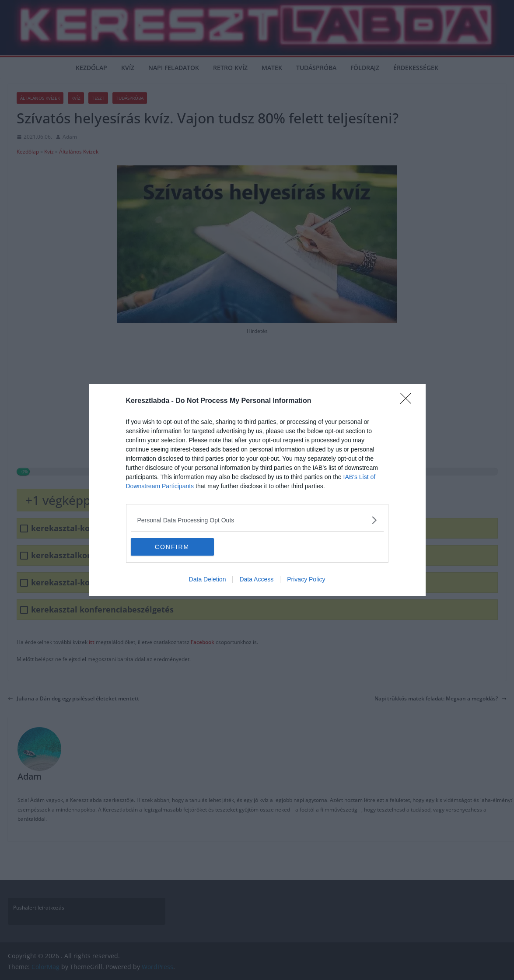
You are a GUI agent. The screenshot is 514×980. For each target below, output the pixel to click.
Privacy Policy (306, 579)
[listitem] (257, 520)
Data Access (256, 579)
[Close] (409, 401)
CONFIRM (172, 546)
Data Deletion (208, 579)
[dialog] (257, 490)
